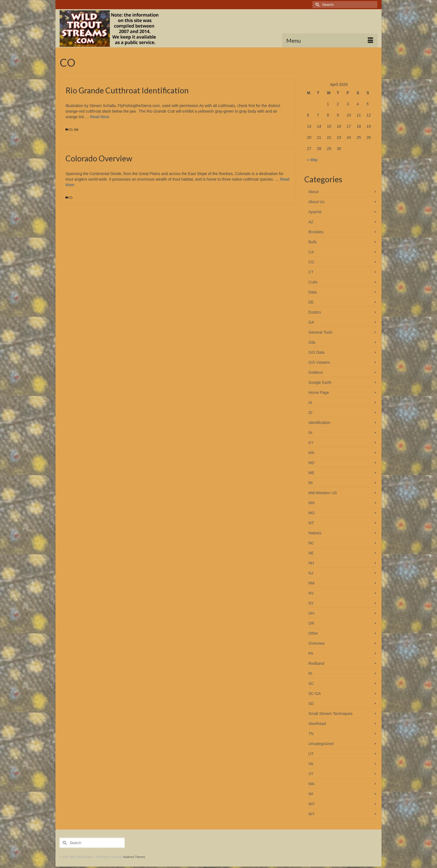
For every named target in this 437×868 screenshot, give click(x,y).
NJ (311, 573)
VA (311, 764)
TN (311, 734)
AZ (311, 222)
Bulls (313, 242)
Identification (320, 423)
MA (311, 453)
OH (311, 613)
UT (311, 754)
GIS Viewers (319, 362)
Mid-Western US (323, 493)
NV (311, 593)
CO (70, 130)
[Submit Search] (317, 5)
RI (310, 673)
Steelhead (317, 724)
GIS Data (317, 352)
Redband (316, 663)
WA (312, 784)
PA (311, 653)
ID (310, 413)
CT (311, 272)
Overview (317, 643)
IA (310, 403)
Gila (312, 342)
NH (311, 563)
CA (311, 252)
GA (311, 322)
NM (76, 130)
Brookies (316, 232)
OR (311, 623)
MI (311, 483)
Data (313, 292)
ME (311, 473)
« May (312, 160)
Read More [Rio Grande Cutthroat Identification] (100, 117)
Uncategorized (321, 744)
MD (312, 463)
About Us (317, 202)
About (314, 192)
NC (311, 543)
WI (311, 794)
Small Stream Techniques (331, 714)
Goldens (316, 372)
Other (313, 633)
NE (311, 553)
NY (311, 603)
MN (312, 503)
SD (311, 704)
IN (310, 433)
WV (312, 804)
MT (311, 523)
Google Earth (320, 382)
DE (311, 302)
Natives (315, 533)
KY (311, 443)
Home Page (319, 392)
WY (312, 814)
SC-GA (315, 694)
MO (312, 513)
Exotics (315, 312)
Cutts (313, 282)
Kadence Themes (134, 857)
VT (311, 774)
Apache (315, 212)
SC (311, 683)
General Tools (321, 332)
